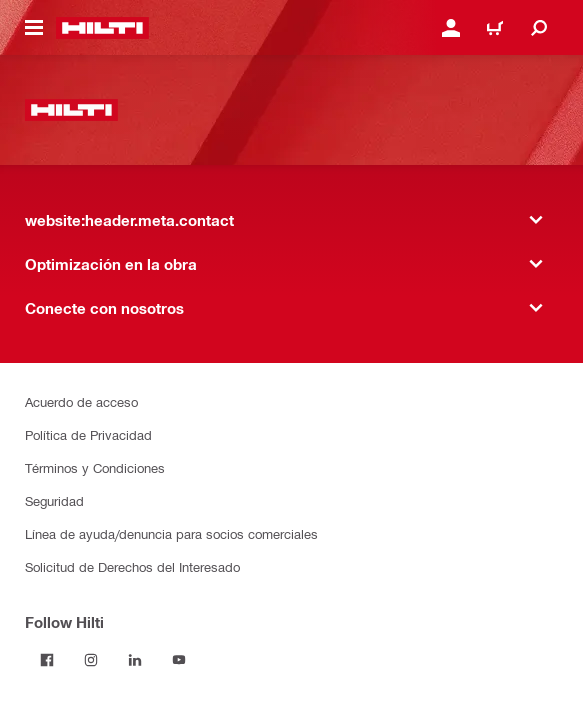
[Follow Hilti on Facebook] (47, 660)
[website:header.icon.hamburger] (34, 28)
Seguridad (54, 500)
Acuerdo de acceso (81, 401)
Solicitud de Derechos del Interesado (132, 566)
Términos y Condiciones (95, 467)
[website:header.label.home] (102, 28)
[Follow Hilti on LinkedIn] (135, 660)
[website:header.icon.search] (539, 28)
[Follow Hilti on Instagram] (91, 660)
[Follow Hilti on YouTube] (179, 660)
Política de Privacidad (88, 434)
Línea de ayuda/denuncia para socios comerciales (171, 533)
